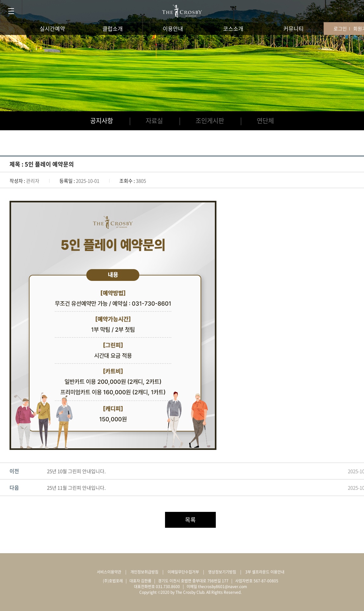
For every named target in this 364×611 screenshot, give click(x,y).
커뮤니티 (294, 28)
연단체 (265, 121)
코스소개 (233, 28)
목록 (190, 520)
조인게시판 (210, 121)
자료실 (154, 121)
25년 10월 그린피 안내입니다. (76, 471)
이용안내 (173, 28)
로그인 (340, 29)
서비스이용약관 (109, 572)
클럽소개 (113, 28)
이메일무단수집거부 (183, 572)
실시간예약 (52, 28)
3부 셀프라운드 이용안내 (265, 572)
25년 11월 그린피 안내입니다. (76, 488)
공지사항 (102, 121)
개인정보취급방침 (144, 572)
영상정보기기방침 (222, 572)
